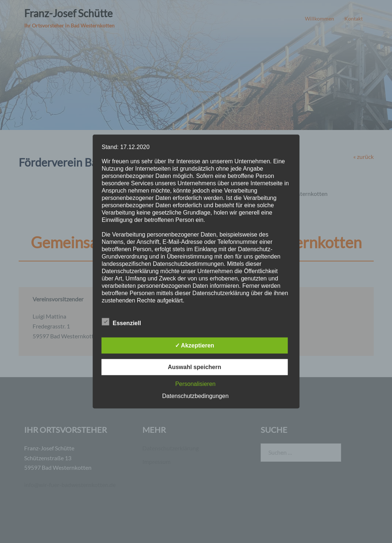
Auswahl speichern (194, 367)
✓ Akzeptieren (195, 345)
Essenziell (121, 322)
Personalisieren (195, 384)
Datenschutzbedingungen (195, 396)
